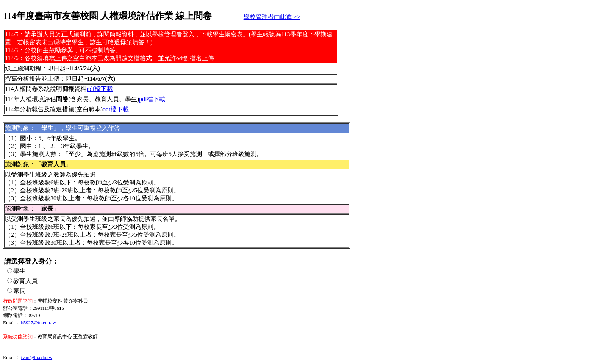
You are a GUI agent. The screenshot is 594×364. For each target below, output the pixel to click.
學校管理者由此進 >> (272, 17)
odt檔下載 (116, 109)
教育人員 (25, 281)
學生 (19, 271)
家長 (19, 291)
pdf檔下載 (99, 89)
